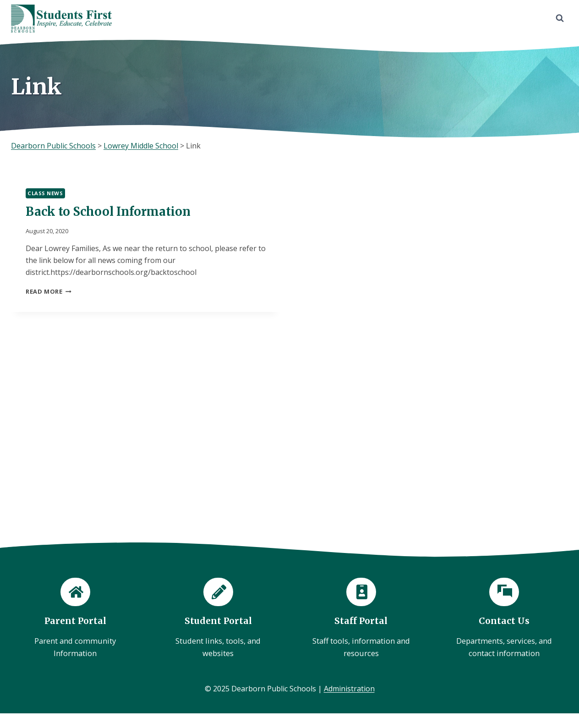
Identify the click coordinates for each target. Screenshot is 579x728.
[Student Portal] (218, 619)
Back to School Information (108, 211)
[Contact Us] (504, 619)
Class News (45, 193)
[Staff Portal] (361, 619)
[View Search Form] (560, 18)
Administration (349, 689)
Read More (49, 291)
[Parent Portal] (75, 619)
